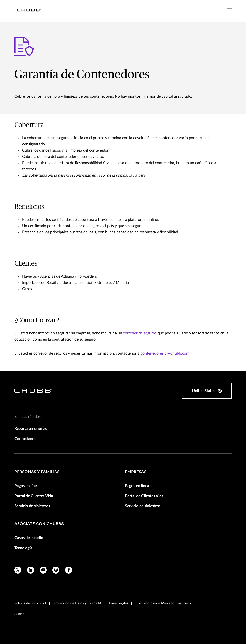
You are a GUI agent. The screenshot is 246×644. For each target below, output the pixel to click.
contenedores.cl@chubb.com (165, 353)
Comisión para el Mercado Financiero (163, 603)
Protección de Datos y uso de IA (77, 603)
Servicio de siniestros (32, 506)
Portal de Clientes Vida (34, 496)
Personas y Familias (37, 472)
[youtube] (43, 570)
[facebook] (69, 570)
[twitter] (18, 570)
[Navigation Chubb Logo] (29, 11)
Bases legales (119, 603)
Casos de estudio (29, 538)
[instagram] (56, 570)
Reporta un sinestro (31, 429)
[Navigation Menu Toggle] (229, 10)
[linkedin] (31, 570)
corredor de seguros (140, 333)
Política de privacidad (30, 603)
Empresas (136, 472)
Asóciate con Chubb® (39, 524)
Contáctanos (25, 439)
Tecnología (23, 548)
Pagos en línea (26, 486)
